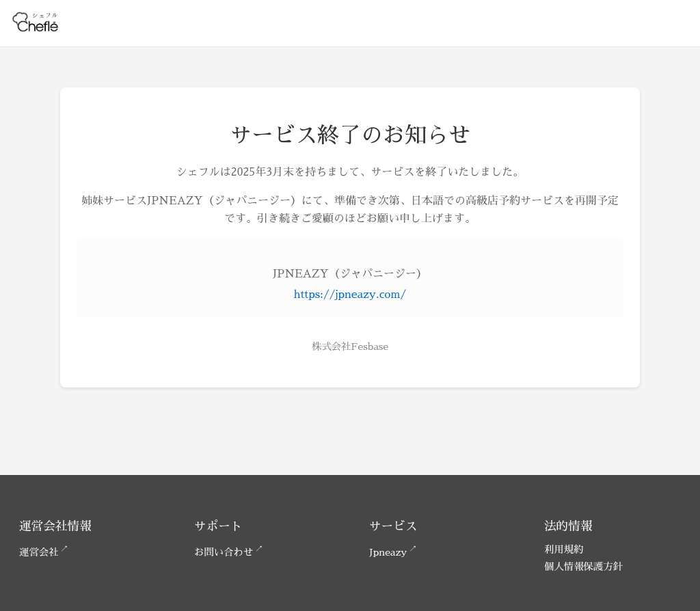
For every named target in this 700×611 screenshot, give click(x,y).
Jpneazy (388, 552)
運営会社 (39, 552)
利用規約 (564, 549)
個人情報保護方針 (583, 567)
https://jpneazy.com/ (350, 295)
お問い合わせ (224, 552)
